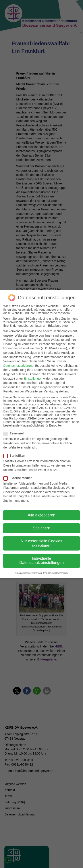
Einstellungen (33, 372)
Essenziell (15, 426)
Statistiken (16, 449)
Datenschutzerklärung (18, 359)
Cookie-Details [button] (23, 566)
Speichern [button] (41, 521)
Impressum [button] (62, 566)
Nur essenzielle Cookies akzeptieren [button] (42, 536)
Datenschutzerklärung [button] (43, 566)
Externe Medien (19, 471)
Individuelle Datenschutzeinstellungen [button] (41, 554)
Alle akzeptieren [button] (41, 508)
